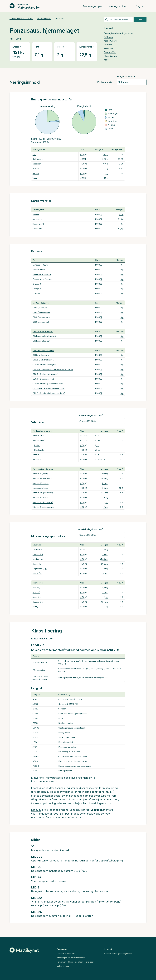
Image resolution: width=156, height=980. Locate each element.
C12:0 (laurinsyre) (40, 308)
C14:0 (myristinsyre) (41, 312)
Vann (35, 178)
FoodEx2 (36, 788)
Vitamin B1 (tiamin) (40, 474)
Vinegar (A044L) (89, 669)
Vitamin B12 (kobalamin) (43, 502)
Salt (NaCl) (37, 550)
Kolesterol (37, 293)
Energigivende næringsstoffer (119, 33)
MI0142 (83, 178)
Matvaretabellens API (66, 954)
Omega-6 (37, 289)
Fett (34, 154)
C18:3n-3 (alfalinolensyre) (43, 360)
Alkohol (36, 173)
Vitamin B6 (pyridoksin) (43, 493)
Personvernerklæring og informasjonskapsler (76, 962)
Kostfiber (37, 164)
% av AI (120, 431)
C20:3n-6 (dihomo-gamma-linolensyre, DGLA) (53, 369)
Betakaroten (40, 450)
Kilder (107, 60)
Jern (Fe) (36, 588)
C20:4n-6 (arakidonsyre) (43, 379)
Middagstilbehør (44, 18)
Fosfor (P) (37, 573)
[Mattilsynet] (24, 950)
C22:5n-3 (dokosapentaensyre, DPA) (49, 388)
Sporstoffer (110, 52)
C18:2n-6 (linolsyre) (41, 355)
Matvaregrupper (93, 6)
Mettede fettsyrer (40, 265)
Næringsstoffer (118, 6)
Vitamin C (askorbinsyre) (43, 507)
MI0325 (83, 436)
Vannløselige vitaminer (43, 469)
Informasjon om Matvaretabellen (71, 958)
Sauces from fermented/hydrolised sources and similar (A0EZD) (75, 650)
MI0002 (83, 154)
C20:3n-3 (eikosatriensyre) (44, 365)
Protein (36, 169)
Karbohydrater (111, 41)
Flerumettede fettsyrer (43, 279)
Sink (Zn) (36, 592)
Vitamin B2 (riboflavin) (42, 478)
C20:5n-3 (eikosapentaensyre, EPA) (48, 384)
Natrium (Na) (38, 559)
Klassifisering (110, 56)
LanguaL (36, 810)
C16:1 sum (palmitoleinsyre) (44, 336)
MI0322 (83, 440)
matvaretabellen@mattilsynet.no (118, 954)
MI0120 (83, 550)
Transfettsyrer (39, 270)
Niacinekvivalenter (40, 488)
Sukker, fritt (37, 229)
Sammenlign (105, 82)
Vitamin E (37, 460)
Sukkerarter (37, 219)
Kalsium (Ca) (38, 554)
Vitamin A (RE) (39, 440)
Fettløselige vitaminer (42, 431)
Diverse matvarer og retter (21, 18)
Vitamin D (37, 455)
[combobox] (118, 19)
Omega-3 (37, 284)
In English (139, 6)
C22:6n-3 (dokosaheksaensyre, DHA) (49, 393)
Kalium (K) (37, 564)
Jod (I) (35, 607)
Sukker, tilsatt (38, 224)
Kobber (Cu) (38, 602)
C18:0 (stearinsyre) (41, 322)
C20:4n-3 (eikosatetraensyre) (45, 374)
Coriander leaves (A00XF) (70, 669)
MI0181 (83, 159)
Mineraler (108, 48)
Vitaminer (109, 45)
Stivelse (36, 214)
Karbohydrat (38, 159)
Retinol (37, 445)
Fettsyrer (108, 37)
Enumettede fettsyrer (42, 274)
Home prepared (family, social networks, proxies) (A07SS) (83, 678)
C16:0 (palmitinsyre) (41, 317)
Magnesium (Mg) (40, 569)
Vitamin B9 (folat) (40, 498)
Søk (140, 19)
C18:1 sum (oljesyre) (41, 341)
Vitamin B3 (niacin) (41, 483)
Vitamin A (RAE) (39, 436)
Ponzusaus (60, 18)
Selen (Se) (37, 597)
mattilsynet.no (63, 966)
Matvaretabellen (29, 7)
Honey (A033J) (104, 669)
